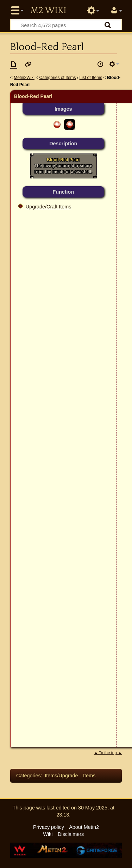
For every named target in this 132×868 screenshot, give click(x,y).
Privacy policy (49, 827)
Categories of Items (58, 78)
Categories (29, 776)
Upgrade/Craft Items (49, 207)
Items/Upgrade (61, 776)
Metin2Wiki (24, 78)
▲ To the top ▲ (108, 753)
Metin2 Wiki (48, 11)
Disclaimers (71, 834)
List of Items (91, 78)
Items (89, 776)
